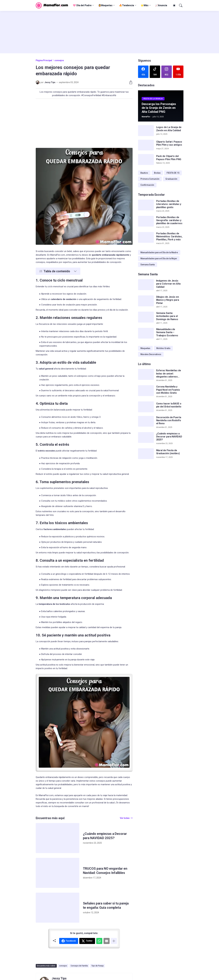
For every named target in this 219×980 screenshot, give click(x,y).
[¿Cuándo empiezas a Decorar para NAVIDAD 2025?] (58, 838)
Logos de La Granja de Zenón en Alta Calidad (169, 129)
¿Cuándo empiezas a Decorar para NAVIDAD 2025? (105, 836)
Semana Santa (148, 265)
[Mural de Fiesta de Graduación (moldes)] (146, 454)
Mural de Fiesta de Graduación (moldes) (168, 452)
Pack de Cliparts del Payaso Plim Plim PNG (169, 158)
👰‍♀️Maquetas (105, 5)
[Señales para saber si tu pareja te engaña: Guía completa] (58, 908)
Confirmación (147, 185)
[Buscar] (180, 5)
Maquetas (145, 348)
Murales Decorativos (151, 354)
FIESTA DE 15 (173, 173)
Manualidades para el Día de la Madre (159, 252)
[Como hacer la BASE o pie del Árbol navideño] (146, 407)
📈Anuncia (161, 5)
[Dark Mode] (174, 5)
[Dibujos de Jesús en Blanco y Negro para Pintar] (146, 301)
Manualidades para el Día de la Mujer (159, 259)
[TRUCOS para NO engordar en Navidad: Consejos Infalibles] (58, 873)
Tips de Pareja (97, 966)
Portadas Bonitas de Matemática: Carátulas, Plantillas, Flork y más (169, 237)
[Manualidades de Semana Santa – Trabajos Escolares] (146, 333)
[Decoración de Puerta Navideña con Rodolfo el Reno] (146, 421)
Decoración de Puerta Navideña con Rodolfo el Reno (169, 420)
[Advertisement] (110, 32)
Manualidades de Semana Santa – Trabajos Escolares (167, 332)
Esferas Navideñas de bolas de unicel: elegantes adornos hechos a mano (169, 374)
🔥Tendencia (127, 5)
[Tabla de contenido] (58, 271)
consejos (59, 60)
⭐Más (145, 5)
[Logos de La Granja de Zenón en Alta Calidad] (146, 131)
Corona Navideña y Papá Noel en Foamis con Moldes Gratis (168, 390)
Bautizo (144, 173)
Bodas (157, 173)
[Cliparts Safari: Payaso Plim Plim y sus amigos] (146, 145)
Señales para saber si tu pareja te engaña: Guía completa (106, 905)
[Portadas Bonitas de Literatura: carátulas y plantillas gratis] (146, 205)
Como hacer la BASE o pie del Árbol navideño (169, 405)
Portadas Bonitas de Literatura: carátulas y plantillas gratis (169, 204)
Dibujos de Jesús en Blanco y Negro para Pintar (168, 300)
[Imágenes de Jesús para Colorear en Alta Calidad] (146, 285)
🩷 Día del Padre (82, 5)
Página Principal (44, 60)
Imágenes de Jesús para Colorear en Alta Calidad (168, 284)
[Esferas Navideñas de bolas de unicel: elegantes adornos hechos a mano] (146, 374)
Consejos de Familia (79, 966)
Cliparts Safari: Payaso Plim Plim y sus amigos (169, 143)
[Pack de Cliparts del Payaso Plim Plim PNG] (146, 160)
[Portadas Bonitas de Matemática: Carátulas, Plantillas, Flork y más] (146, 237)
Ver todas (125, 818)
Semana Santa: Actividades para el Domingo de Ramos (167, 316)
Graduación (171, 179)
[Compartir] (130, 82)
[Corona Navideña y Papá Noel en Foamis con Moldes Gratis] (146, 391)
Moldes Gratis (163, 348)
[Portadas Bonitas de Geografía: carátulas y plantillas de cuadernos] (146, 221)
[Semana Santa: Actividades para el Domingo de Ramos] (146, 317)
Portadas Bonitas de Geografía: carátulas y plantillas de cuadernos (169, 220)
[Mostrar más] (114, 941)
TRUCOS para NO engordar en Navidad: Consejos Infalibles (105, 871)
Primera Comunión (150, 179)
